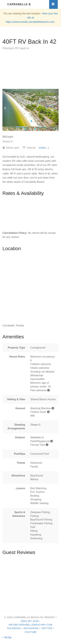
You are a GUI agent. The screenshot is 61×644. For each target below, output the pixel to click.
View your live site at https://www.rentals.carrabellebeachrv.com (32, 18)
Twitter (46, 628)
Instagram (31, 628)
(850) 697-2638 (30, 621)
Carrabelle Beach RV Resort (19, 4)
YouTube (30, 632)
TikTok (8, 638)
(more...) (44, 148)
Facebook (14, 628)
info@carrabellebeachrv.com (30, 625)
